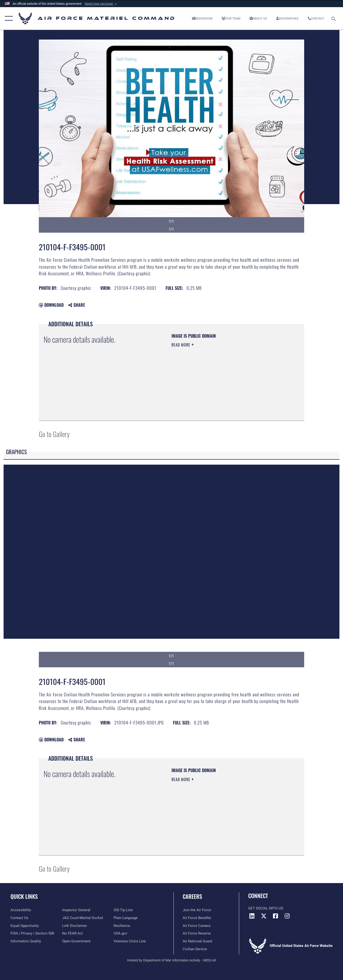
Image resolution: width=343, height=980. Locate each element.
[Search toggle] (334, 18)
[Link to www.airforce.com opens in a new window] (197, 910)
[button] (101, 4)
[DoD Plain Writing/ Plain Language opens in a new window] (126, 918)
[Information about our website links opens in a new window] (75, 926)
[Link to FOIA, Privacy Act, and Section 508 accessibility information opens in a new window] (32, 933)
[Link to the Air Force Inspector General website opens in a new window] (76, 910)
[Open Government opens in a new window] (76, 941)
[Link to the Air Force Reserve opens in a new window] (197, 933)
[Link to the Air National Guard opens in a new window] (197, 941)
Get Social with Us (266, 908)
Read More (182, 345)
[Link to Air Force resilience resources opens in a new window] (122, 926)
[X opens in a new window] (264, 916)
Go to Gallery (54, 434)
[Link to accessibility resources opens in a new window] (21, 910)
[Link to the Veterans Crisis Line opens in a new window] (130, 941)
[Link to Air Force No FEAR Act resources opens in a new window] (73, 933)
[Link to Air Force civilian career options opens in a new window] (195, 949)
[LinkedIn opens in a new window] (252, 916)
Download (51, 305)
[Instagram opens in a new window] (287, 916)
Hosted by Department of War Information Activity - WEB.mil (171, 960)
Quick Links (24, 896)
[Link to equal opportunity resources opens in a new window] (25, 926)
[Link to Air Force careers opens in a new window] (197, 926)
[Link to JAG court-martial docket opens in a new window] (83, 918)
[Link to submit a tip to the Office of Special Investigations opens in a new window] (123, 910)
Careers (192, 896)
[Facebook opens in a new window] (275, 916)
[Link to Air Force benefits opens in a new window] (197, 918)
